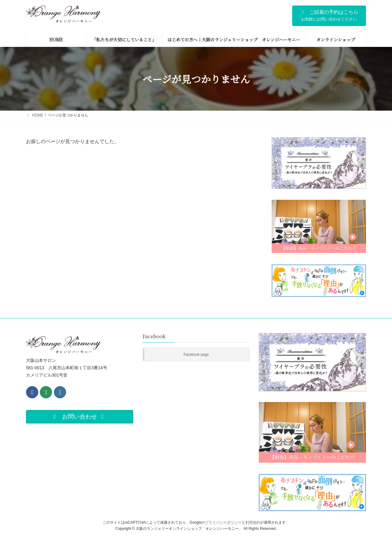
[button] (329, 16)
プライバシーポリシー (223, 522)
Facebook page (196, 355)
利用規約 (253, 522)
